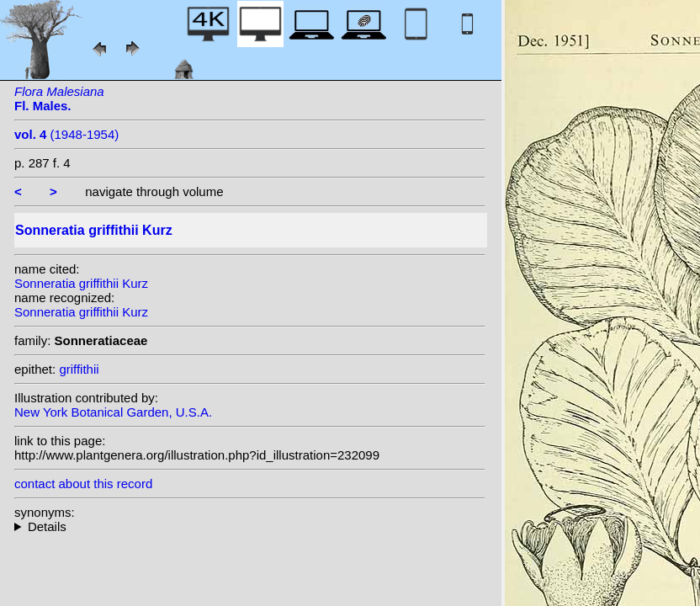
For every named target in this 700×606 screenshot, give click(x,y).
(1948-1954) (66, 134)
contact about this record (83, 484)
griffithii (79, 369)
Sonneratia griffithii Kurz (81, 283)
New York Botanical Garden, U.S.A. (113, 412)
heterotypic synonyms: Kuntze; (250, 526)
